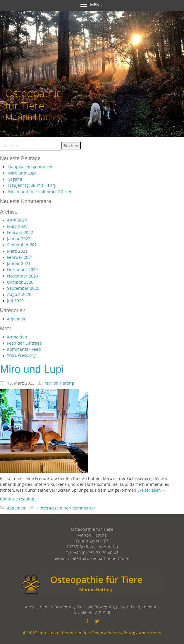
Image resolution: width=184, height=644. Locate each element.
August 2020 (19, 294)
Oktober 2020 (20, 282)
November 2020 (23, 276)
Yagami (15, 179)
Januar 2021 (19, 263)
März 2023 (17, 226)
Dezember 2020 (22, 269)
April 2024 (17, 220)
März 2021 (17, 251)
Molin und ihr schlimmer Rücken (40, 192)
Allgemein (17, 319)
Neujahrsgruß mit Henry (32, 185)
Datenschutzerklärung (113, 633)
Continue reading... (19, 499)
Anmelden (17, 337)
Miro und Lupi (22, 173)
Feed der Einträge (24, 343)
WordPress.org (21, 355)
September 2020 (23, 288)
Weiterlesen (152, 490)
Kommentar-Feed (24, 349)
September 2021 (23, 245)
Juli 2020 (15, 301)
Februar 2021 (20, 257)
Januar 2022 (19, 239)
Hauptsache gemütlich (30, 167)
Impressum (150, 633)
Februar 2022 (20, 232)
